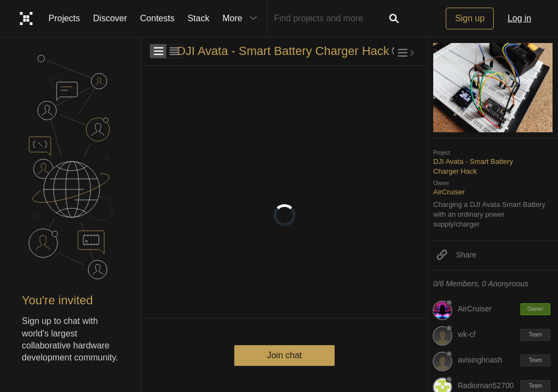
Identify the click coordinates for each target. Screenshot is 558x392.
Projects (64, 18)
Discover (110, 18)
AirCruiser (449, 192)
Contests (157, 18)
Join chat (284, 355)
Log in (519, 18)
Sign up (470, 18)
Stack (198, 18)
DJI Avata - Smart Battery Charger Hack (283, 51)
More (242, 19)
